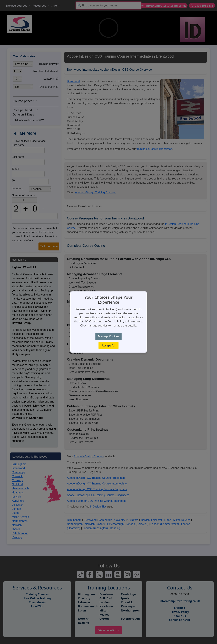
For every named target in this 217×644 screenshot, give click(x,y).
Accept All (109, 345)
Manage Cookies (108, 336)
